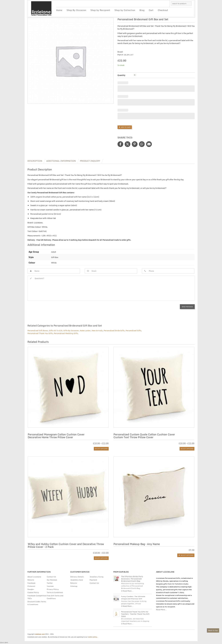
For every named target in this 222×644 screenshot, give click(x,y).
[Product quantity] (135, 75)
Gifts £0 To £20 (56, 330)
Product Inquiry (90, 161)
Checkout (163, 10)
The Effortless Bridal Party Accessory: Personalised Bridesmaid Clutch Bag (132, 579)
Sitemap (74, 586)
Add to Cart (126, 127)
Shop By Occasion (76, 10)
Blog (142, 10)
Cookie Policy (33, 592)
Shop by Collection (125, 10)
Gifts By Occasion (71, 330)
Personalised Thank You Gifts (40, 333)
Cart (151, 10)
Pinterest (31, 586)
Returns (31, 580)
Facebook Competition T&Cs (37, 597)
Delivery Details (77, 577)
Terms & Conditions (55, 592)
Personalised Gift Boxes (38, 330)
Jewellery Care (77, 580)
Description (35, 161)
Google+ (31, 589)
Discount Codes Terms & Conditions (37, 603)
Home (59, 10)
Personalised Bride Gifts (114, 330)
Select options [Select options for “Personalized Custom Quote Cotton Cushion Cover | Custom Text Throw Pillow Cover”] (187, 449)
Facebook (31, 583)
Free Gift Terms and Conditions (55, 597)
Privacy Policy (53, 589)
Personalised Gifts (133, 330)
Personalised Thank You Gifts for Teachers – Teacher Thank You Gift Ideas (135, 614)
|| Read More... (127, 591)
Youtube (50, 586)
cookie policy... (93, 637)
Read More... (161, 610)
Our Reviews (52, 580)
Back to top (213, 630)
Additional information (61, 161)
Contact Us (51, 577)
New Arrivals (97, 330)
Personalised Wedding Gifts (66, 333)
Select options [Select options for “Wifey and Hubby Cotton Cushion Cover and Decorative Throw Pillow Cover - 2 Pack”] (101, 558)
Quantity (121, 75)
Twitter (50, 583)
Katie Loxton (85, 330)
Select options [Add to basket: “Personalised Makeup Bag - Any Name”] (187, 555)
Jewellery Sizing (96, 577)
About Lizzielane (34, 577)
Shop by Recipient (100, 10)
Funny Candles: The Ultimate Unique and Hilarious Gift (133, 598)
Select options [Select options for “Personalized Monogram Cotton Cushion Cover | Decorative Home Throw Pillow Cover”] (101, 449)
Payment (93, 580)
